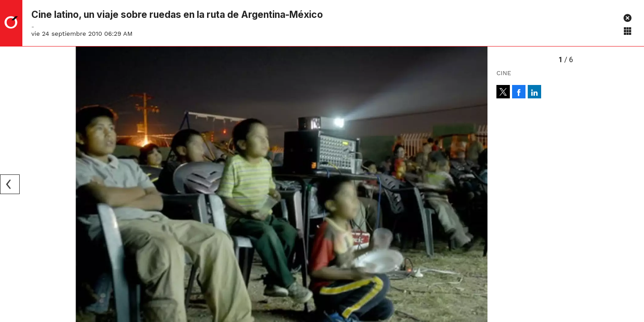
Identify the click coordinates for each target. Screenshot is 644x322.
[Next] (478, 184)
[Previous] (10, 184)
